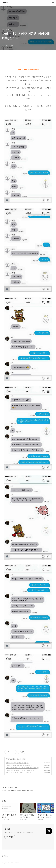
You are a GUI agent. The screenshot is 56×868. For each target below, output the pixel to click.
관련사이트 (5, 856)
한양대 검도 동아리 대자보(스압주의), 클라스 (19, 765)
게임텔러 (5, 3)
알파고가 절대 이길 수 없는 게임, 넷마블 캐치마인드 (21, 768)
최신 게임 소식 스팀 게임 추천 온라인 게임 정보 (19, 832)
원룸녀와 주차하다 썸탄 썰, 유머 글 (16, 763)
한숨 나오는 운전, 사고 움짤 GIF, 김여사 (17, 773)
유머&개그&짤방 (10, 759)
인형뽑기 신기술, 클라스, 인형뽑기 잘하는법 (19, 770)
